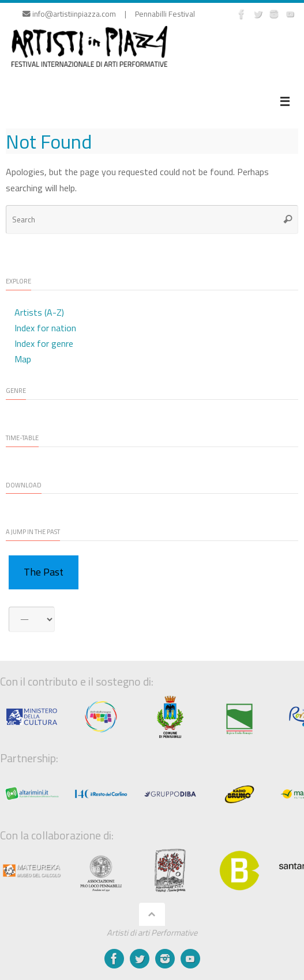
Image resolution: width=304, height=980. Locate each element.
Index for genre (44, 343)
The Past (44, 572)
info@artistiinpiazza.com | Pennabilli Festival (109, 14)
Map (23, 359)
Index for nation (45, 328)
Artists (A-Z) (39, 312)
